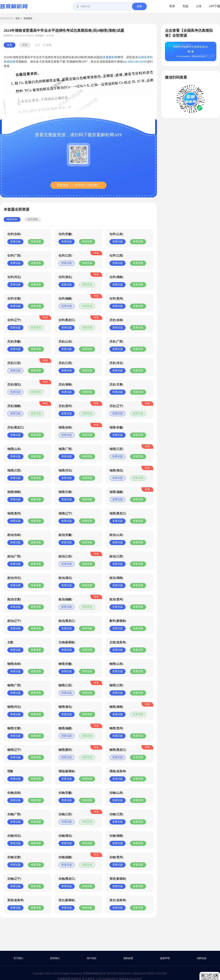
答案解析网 (110, 57)
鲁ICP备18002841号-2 (120, 973)
